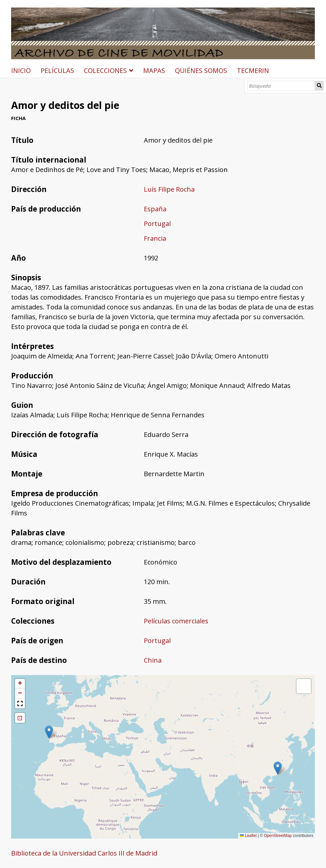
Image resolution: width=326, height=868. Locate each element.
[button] (49, 732)
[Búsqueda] (281, 86)
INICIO (21, 70)
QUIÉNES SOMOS (201, 70)
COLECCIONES (105, 70)
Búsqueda (319, 86)
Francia (155, 238)
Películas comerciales (176, 621)
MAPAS (154, 70)
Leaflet (248, 836)
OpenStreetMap (278, 836)
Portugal (157, 224)
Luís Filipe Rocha (169, 189)
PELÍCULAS (57, 70)
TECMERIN (253, 70)
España (155, 209)
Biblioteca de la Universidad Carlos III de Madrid (84, 853)
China (153, 660)
